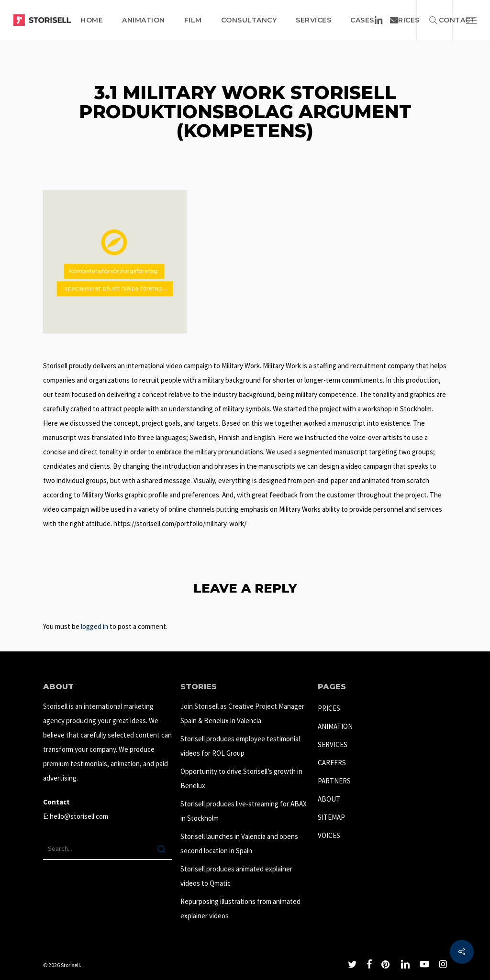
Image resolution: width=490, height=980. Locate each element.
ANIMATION (335, 726)
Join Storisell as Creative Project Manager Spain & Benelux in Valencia (242, 713)
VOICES (329, 835)
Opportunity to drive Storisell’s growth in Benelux (241, 778)
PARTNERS (334, 781)
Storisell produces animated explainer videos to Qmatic (236, 876)
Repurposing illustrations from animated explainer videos (240, 908)
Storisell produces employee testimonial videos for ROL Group (240, 746)
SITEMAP (331, 817)
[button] (471, 20)
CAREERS (332, 763)
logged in (95, 626)
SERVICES (333, 744)
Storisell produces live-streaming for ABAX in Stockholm (244, 811)
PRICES (329, 708)
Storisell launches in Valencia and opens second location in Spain (239, 843)
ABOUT (329, 799)
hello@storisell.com (79, 816)
